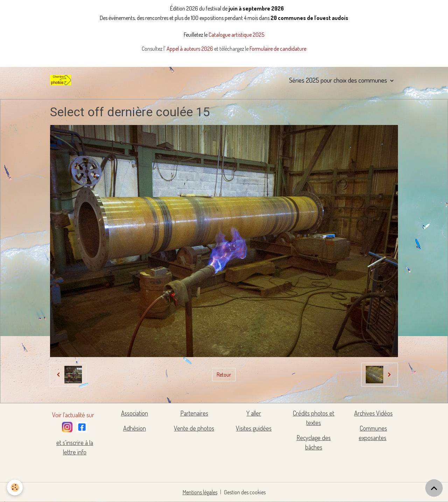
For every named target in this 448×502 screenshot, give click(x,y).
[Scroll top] (434, 488)
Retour (224, 375)
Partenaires (194, 413)
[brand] (62, 80)
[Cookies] (15, 487)
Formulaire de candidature (278, 49)
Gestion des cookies (245, 492)
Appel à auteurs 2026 (190, 49)
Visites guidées (254, 428)
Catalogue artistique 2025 (236, 35)
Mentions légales (200, 492)
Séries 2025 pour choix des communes (339, 80)
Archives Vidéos (373, 413)
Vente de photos (194, 428)
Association (135, 413)
